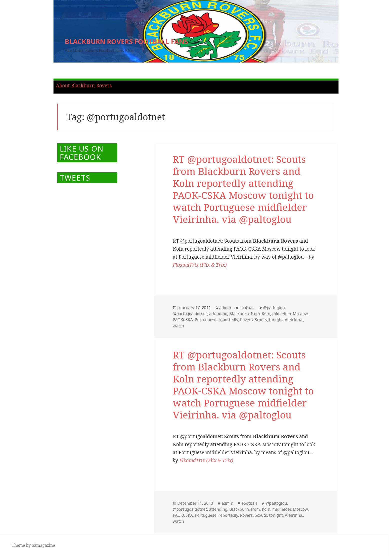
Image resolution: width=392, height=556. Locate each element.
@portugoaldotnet (190, 314)
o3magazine (43, 545)
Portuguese (206, 320)
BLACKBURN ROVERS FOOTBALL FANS (126, 41)
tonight (276, 320)
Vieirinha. (294, 320)
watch (178, 326)
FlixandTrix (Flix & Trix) (200, 265)
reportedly (228, 320)
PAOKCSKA (183, 320)
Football (247, 308)
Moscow (300, 314)
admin (225, 308)
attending (218, 314)
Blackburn (239, 314)
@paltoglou (274, 308)
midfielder (281, 314)
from (255, 314)
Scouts (261, 320)
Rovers (246, 320)
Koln (266, 314)
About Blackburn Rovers (84, 86)
